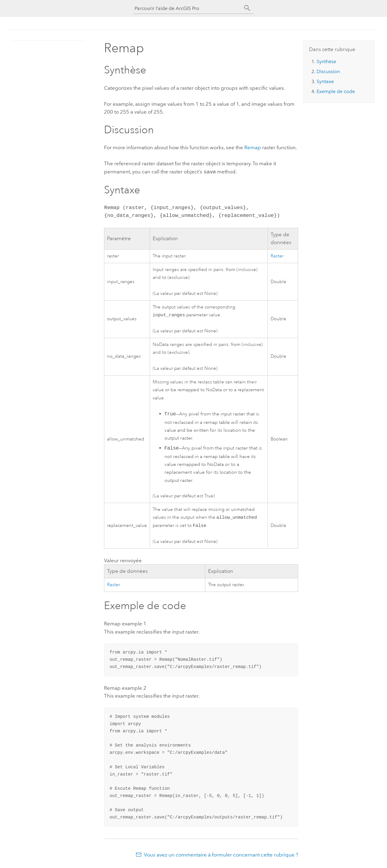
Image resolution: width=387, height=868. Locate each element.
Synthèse (326, 61)
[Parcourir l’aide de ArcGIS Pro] (187, 8)
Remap (253, 147)
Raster (277, 255)
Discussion (328, 71)
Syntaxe (325, 81)
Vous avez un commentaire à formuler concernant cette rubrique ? (221, 856)
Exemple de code (336, 91)
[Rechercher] (247, 8)
